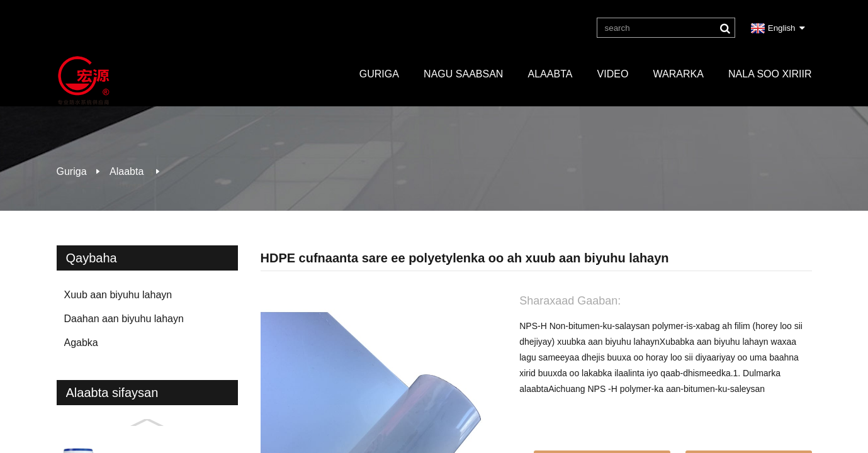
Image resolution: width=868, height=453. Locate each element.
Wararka (679, 74)
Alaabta (550, 74)
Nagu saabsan (463, 74)
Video (613, 74)
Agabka (81, 343)
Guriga (379, 74)
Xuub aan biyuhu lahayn (118, 295)
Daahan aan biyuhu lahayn (124, 319)
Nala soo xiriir (770, 74)
